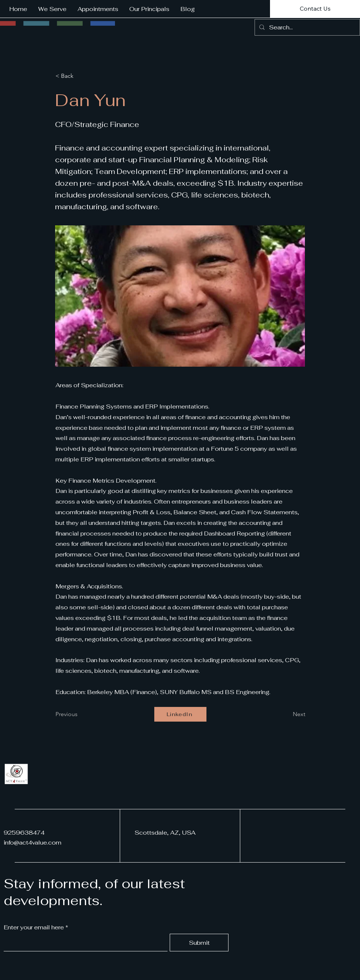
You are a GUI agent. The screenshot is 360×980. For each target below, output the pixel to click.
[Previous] (80, 714)
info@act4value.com (33, 843)
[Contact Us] (315, 9)
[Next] (287, 714)
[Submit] (199, 943)
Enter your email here (34, 928)
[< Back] (80, 76)
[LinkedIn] (180, 714)
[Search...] (307, 27)
